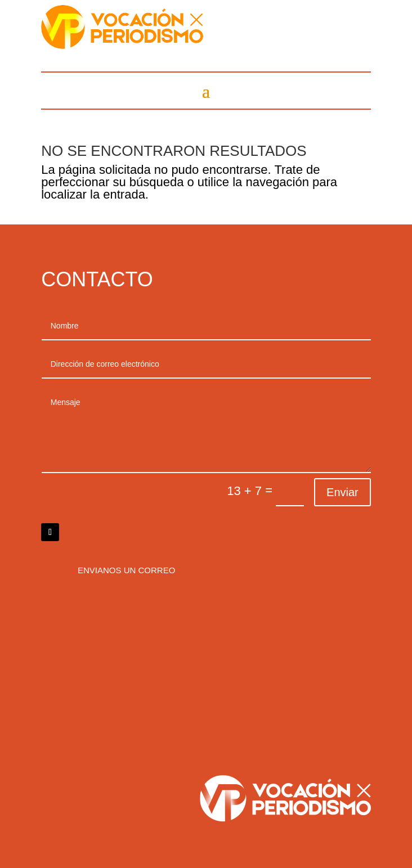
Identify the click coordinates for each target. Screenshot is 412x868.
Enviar (342, 492)
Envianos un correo (126, 570)
